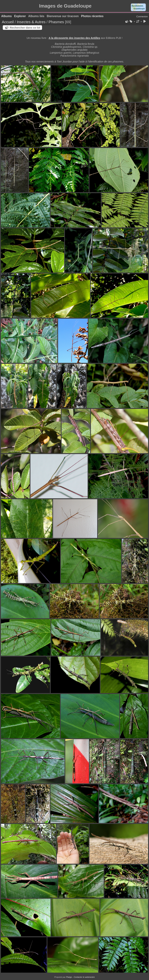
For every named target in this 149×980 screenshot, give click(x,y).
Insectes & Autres (32, 22)
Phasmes (56, 22)
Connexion (142, 16)
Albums (7, 16)
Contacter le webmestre (84, 977)
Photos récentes (92, 16)
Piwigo (69, 977)
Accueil (8, 22)
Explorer (20, 16)
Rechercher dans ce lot (25, 28)
